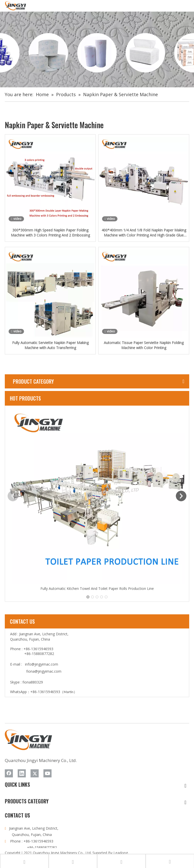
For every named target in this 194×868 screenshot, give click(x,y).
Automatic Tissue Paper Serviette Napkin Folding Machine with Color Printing (144, 345)
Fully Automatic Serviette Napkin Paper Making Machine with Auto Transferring (50, 345)
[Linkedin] (22, 773)
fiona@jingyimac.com (44, 671)
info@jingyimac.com (42, 664)
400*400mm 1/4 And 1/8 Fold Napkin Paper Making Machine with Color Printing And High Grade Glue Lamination (144, 233)
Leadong (121, 853)
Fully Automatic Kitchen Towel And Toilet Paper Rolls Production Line (97, 588)
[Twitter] (35, 773)
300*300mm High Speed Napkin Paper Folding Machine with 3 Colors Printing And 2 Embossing (50, 233)
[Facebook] (9, 773)
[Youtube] (47, 773)
